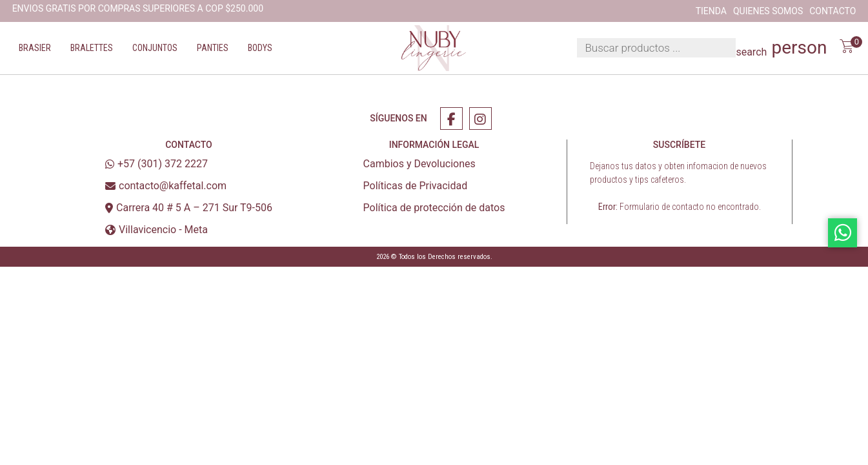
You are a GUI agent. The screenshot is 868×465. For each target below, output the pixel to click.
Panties (213, 48)
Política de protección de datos (434, 208)
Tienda (711, 11)
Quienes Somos (768, 11)
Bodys (260, 48)
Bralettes (92, 48)
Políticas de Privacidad (416, 186)
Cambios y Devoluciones (419, 164)
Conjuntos (155, 48)
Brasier (35, 48)
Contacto (833, 11)
